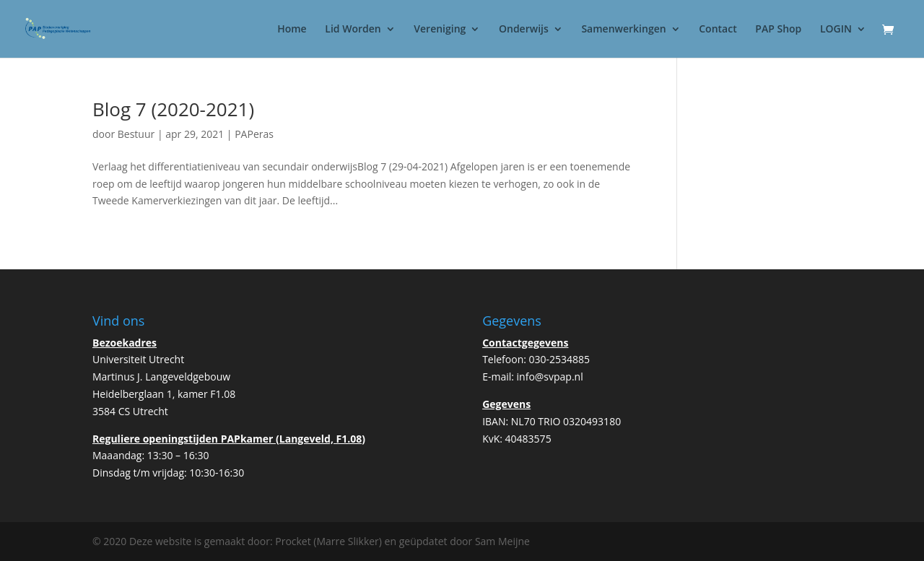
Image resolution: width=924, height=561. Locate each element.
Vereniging (440, 30)
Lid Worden (353, 30)
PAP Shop (778, 30)
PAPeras (254, 134)
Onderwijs (524, 30)
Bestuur (136, 134)
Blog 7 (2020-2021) (173, 109)
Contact (718, 30)
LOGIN (836, 30)
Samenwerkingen (623, 30)
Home (292, 30)
